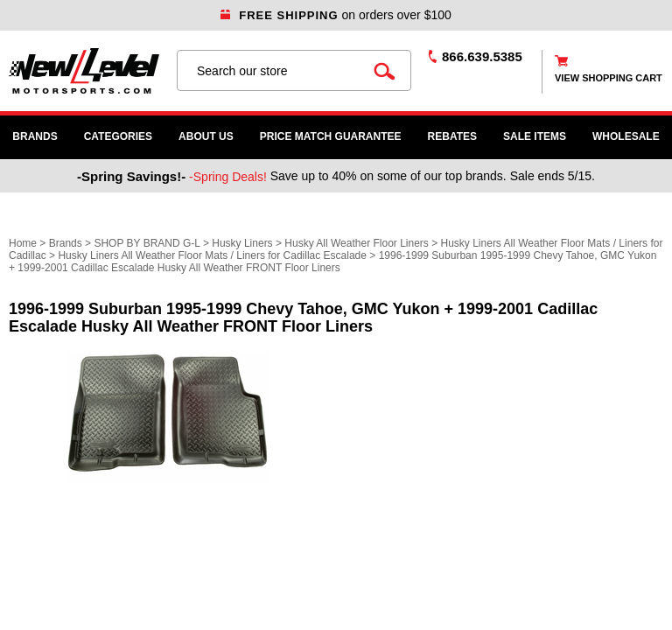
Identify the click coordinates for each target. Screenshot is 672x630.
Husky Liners (242, 243)
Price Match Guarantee (331, 136)
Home (23, 243)
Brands (35, 136)
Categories (118, 136)
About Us (206, 136)
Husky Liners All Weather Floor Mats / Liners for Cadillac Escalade (212, 255)
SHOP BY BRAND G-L (147, 243)
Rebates (452, 136)
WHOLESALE (626, 136)
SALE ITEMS (535, 136)
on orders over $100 (336, 15)
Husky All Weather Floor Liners (357, 243)
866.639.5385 (482, 56)
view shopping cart (609, 78)
